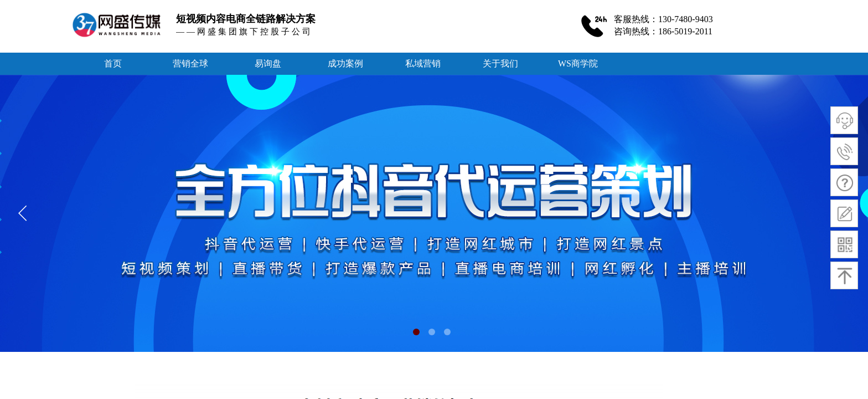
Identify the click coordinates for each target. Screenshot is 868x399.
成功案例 (345, 63)
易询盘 (268, 63)
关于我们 (500, 63)
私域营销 (423, 63)
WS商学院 (578, 63)
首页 (113, 63)
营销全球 (190, 63)
